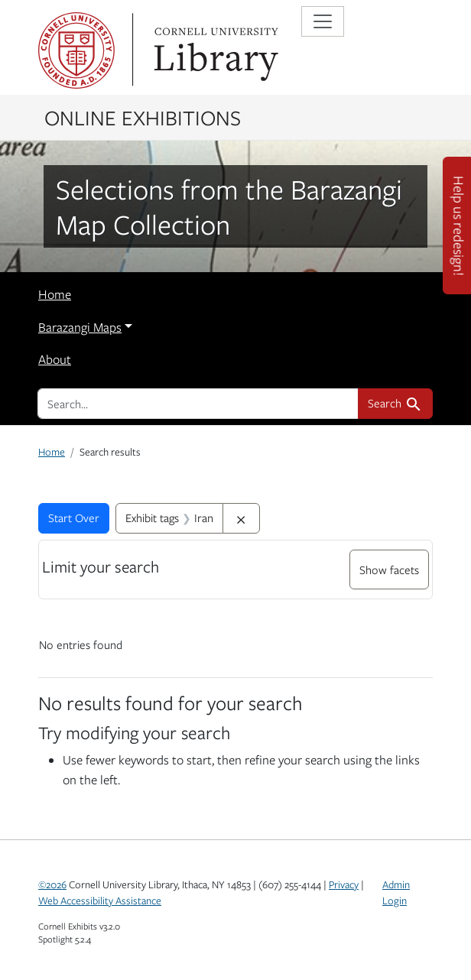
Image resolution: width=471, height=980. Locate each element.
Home (55, 294)
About (55, 359)
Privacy (344, 884)
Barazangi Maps (80, 327)
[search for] (198, 404)
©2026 (52, 884)
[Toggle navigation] (323, 21)
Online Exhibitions (143, 117)
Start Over (74, 518)
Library (214, 50)
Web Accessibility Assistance (100, 900)
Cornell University (76, 50)
